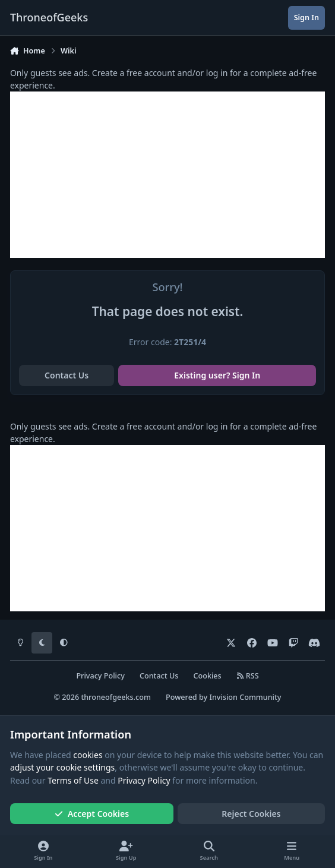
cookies (88, 755)
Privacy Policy (100, 676)
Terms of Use (73, 780)
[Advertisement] (167, 175)
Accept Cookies (92, 814)
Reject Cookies (251, 814)
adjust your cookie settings (62, 767)
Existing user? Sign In (217, 375)
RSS (248, 676)
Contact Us (67, 375)
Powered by (223, 697)
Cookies (208, 676)
